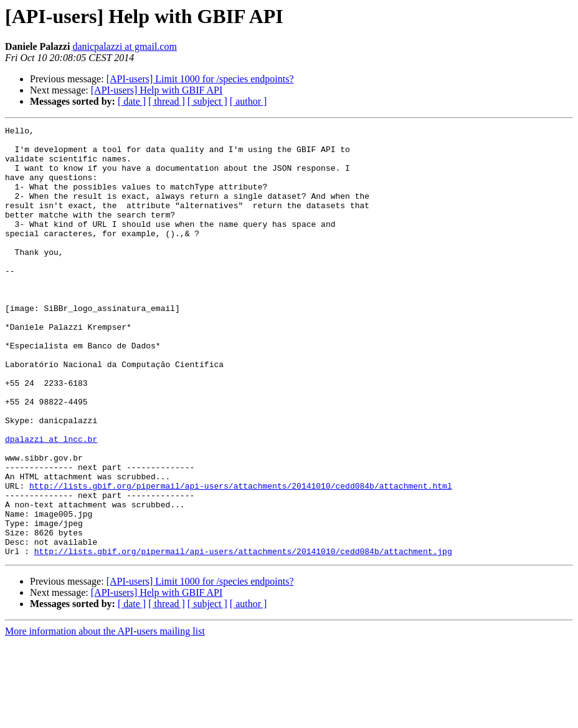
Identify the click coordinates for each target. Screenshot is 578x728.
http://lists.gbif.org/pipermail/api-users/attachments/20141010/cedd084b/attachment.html (241, 558)
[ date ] (132, 101)
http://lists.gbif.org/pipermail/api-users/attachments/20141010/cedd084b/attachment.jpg (243, 637)
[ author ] (249, 101)
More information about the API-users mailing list (105, 717)
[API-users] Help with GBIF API (157, 90)
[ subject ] (207, 101)
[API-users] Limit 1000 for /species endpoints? (200, 79)
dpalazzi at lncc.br (51, 502)
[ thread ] (167, 101)
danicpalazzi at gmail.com (124, 46)
